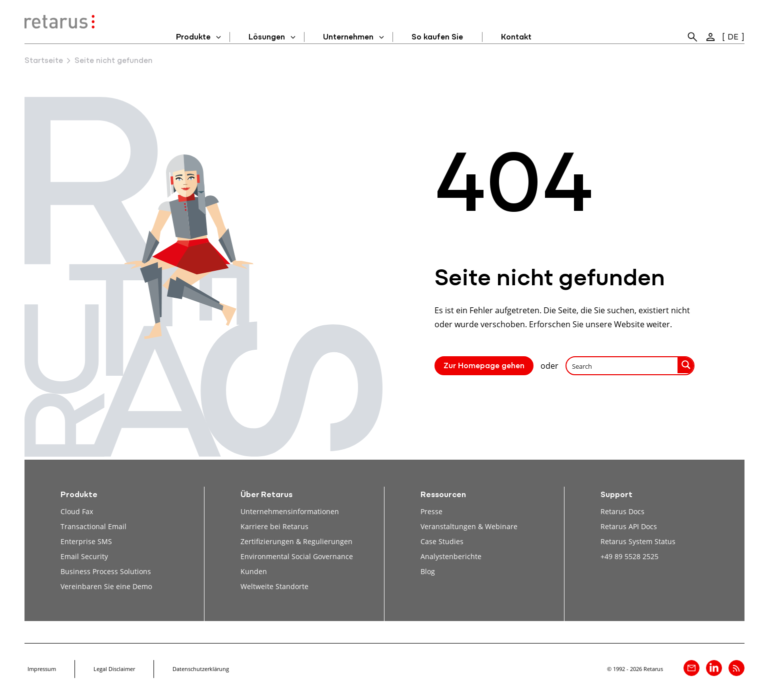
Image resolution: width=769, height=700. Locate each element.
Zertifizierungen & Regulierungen (296, 541)
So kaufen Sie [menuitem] (437, 37)
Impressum (42, 669)
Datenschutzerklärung (201, 669)
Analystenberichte (451, 556)
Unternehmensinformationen (290, 511)
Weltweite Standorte (274, 586)
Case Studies (442, 541)
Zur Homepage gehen (484, 366)
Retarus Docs (622, 511)
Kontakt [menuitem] (516, 37)
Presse (431, 511)
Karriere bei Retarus (274, 526)
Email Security (84, 556)
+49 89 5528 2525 (629, 556)
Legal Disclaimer (114, 669)
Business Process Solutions (106, 571)
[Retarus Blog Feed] (736, 668)
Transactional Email (93, 526)
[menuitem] (692, 37)
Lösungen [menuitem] (267, 37)
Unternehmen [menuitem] (348, 37)
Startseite (44, 61)
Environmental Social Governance (297, 556)
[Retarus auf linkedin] (714, 668)
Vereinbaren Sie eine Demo (106, 586)
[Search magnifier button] (686, 365)
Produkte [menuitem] (193, 37)
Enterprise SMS (86, 541)
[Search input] (622, 366)
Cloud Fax (77, 511)
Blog (428, 571)
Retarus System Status (638, 541)
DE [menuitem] (733, 37)
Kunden (254, 571)
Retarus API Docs (629, 526)
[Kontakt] (691, 668)
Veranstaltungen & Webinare (469, 526)
